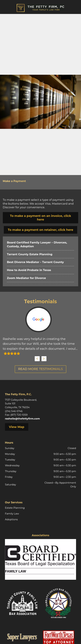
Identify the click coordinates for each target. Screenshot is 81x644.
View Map (17, 427)
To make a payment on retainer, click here (40, 230)
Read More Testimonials (40, 369)
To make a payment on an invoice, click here (40, 218)
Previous (37, 359)
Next (44, 359)
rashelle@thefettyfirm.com (22, 419)
